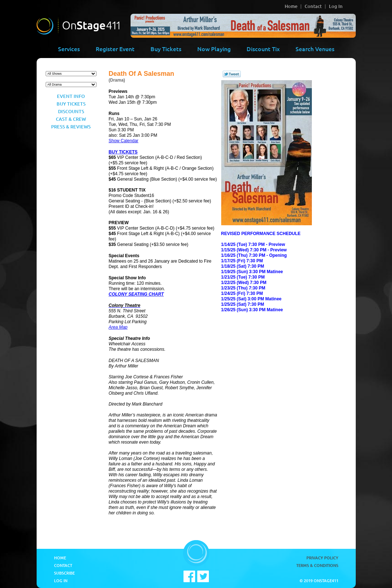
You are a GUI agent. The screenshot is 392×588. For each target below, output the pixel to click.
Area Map (118, 327)
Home (291, 6)
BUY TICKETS (123, 152)
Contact (313, 6)
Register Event (115, 49)
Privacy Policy (322, 558)
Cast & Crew (71, 119)
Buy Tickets (166, 49)
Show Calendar (124, 141)
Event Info (71, 96)
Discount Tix (263, 49)
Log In (336, 6)
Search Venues (315, 49)
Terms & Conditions (317, 565)
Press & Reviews (71, 127)
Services (69, 49)
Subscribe (64, 573)
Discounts (71, 111)
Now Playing (214, 49)
